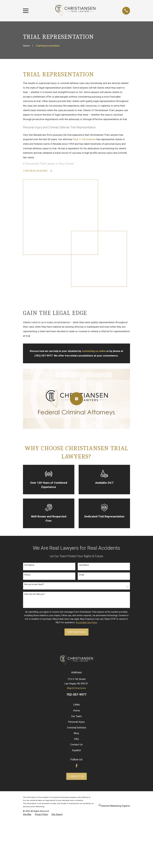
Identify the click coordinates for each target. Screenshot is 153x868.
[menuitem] (27, 708)
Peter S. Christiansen (84, 139)
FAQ (76, 632)
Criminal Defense (76, 621)
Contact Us (76, 638)
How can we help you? (35, 487)
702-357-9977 (76, 588)
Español (76, 644)
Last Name (84, 458)
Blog (76, 627)
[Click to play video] (76, 292)
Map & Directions (76, 582)
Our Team (76, 610)
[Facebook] (77, 659)
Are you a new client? (34, 478)
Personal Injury (76, 615)
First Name (29, 458)
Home (76, 604)
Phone (27, 468)
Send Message (76, 525)
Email (82, 468)
